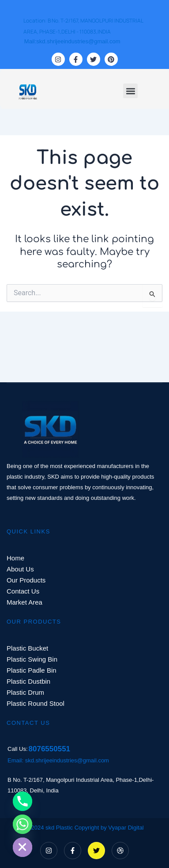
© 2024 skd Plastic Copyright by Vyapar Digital (84, 828)
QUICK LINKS (28, 531)
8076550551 (50, 749)
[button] (130, 91)
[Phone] (23, 801)
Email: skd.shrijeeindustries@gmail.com (58, 760)
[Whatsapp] (23, 824)
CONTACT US (28, 723)
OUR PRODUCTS (34, 622)
